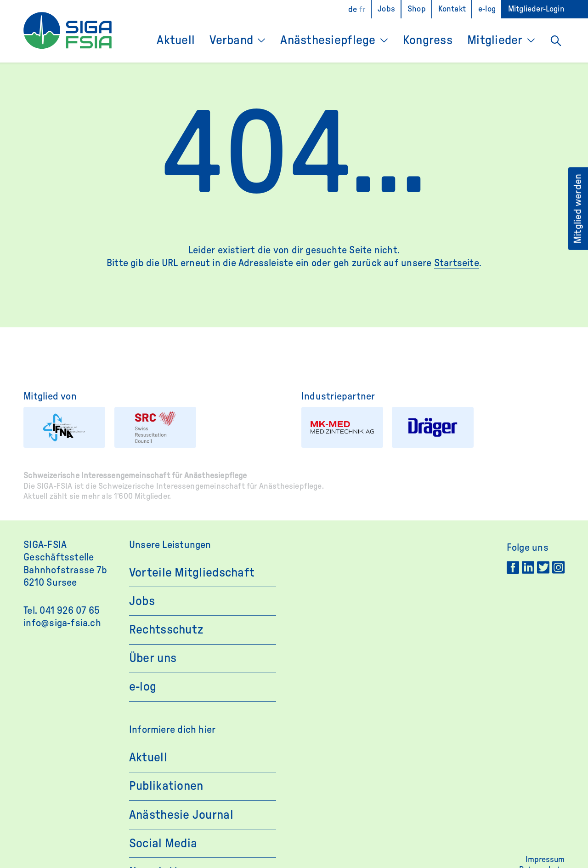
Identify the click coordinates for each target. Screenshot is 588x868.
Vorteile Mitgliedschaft (192, 573)
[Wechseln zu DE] (353, 9)
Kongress (428, 40)
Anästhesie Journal (181, 815)
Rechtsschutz (166, 630)
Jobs (386, 9)
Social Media (163, 843)
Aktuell (176, 40)
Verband (231, 40)
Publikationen (166, 786)
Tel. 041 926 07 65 (62, 611)
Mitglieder (495, 40)
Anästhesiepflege (328, 40)
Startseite (457, 263)
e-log (487, 9)
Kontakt (452, 9)
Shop (417, 9)
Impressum (545, 860)
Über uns (153, 658)
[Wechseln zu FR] (362, 9)
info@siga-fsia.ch (62, 623)
